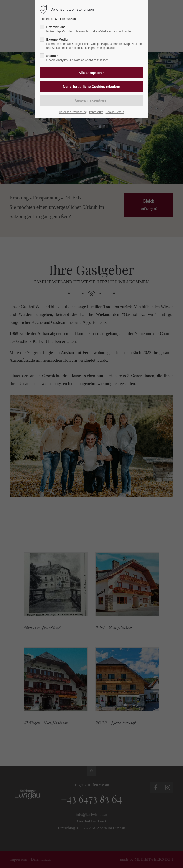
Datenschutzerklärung (73, 112)
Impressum (96, 112)
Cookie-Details (115, 112)
